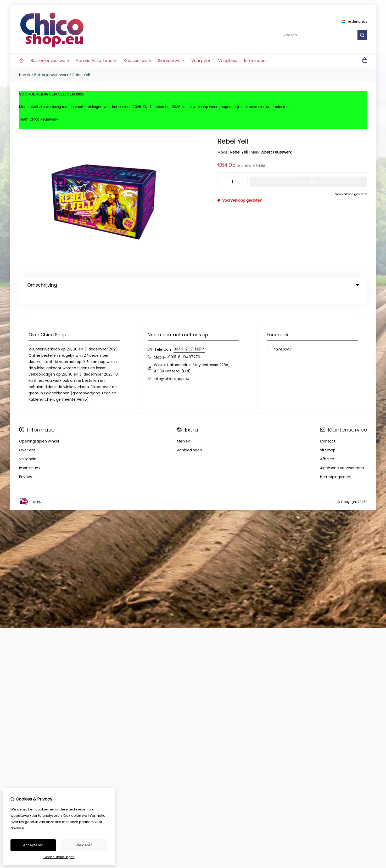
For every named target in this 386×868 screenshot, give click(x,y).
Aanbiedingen (189, 439)
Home (25, 75)
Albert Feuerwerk (276, 152)
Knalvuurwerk (138, 61)
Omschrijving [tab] (193, 285)
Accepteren (33, 845)
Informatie (255, 61)
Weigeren (84, 845)
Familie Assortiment (97, 61)
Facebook (282, 338)
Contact (328, 430)
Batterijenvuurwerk (50, 61)
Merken (184, 430)
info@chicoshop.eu (172, 368)
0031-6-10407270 (184, 346)
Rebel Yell (81, 75)
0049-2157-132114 (189, 338)
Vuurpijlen (201, 61)
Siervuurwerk (171, 61)
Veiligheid (228, 61)
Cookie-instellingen (59, 857)
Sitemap (328, 439)
